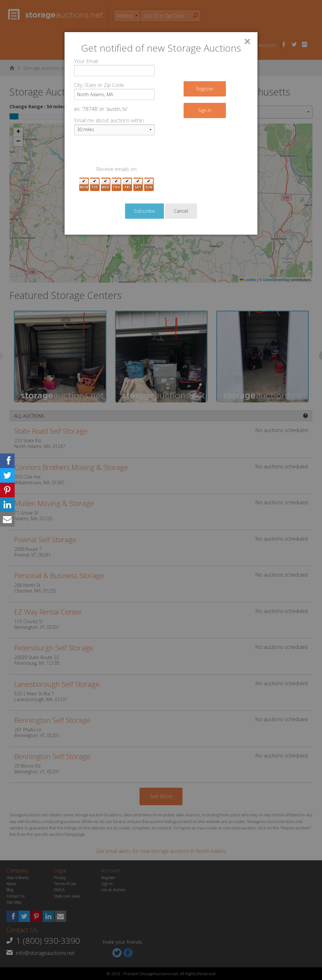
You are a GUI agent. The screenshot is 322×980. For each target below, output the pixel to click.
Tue (95, 185)
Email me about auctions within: (109, 120)
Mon (84, 185)
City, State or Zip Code (99, 85)
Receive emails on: (117, 169)
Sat (138, 185)
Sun (149, 185)
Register (205, 89)
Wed (106, 185)
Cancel (181, 211)
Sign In (205, 110)
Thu (116, 185)
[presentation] (122, 153)
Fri (127, 185)
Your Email (86, 61)
